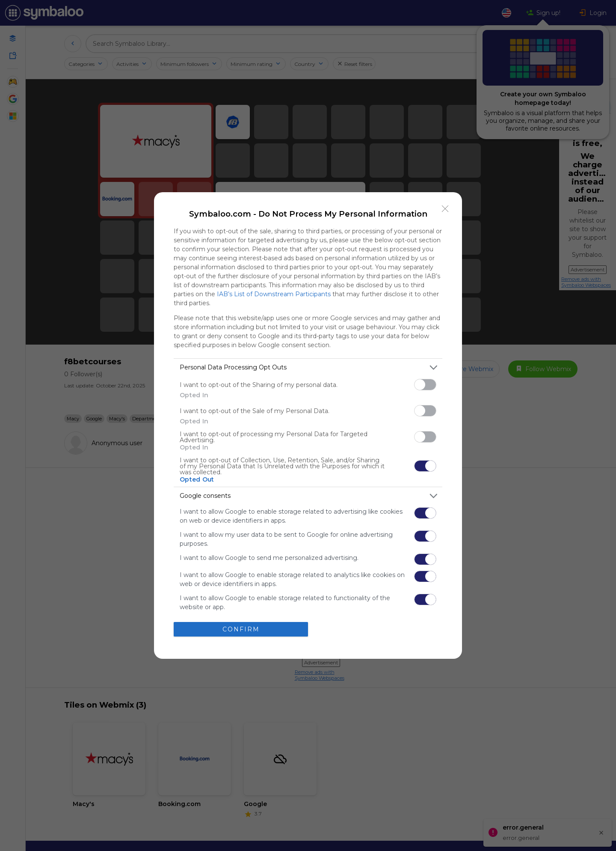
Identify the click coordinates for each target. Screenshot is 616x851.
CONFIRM (241, 629)
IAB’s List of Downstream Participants (274, 294)
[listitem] (308, 367)
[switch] (425, 385)
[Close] (445, 209)
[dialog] (308, 425)
